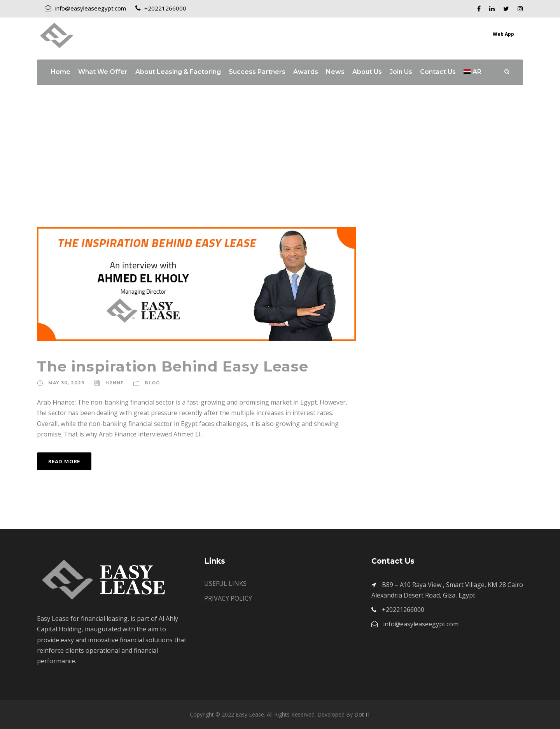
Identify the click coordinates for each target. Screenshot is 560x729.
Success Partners (257, 72)
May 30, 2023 (66, 383)
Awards (306, 72)
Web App (503, 34)
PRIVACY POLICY (228, 598)
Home (60, 72)
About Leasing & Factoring (178, 72)
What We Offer (103, 72)
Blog (152, 383)
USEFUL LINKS (225, 584)
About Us (367, 72)
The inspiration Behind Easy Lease (173, 366)
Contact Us (438, 72)
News (335, 72)
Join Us (401, 72)
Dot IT (362, 714)
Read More (64, 461)
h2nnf (115, 383)
